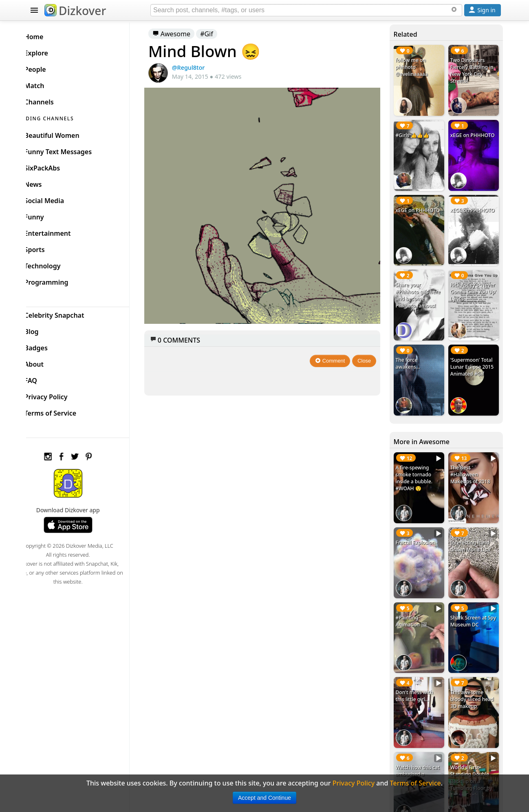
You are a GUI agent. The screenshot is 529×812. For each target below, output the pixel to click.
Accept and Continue (264, 798)
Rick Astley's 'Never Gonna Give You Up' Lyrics (474, 284)
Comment (334, 353)
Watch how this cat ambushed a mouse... (421, 750)
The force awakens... (412, 352)
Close (369, 353)
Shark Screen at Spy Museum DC (471, 602)
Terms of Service (63, 411)
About (47, 362)
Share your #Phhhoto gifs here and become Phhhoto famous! (420, 287)
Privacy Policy (59, 395)
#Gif (219, 34)
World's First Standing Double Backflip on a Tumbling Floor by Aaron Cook (473, 757)
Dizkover (75, 11)
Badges (49, 346)
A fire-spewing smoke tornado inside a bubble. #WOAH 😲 (418, 464)
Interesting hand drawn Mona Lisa (472, 529)
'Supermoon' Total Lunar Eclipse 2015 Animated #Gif (474, 356)
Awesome (184, 34)
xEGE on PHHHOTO (475, 132)
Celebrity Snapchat (67, 313)
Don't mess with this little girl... (418, 674)
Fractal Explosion (419, 526)
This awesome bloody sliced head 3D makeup (474, 678)
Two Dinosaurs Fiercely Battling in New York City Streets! (474, 71)
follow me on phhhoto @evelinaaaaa (415, 67)
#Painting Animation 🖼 (415, 602)
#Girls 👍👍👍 (416, 132)
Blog (45, 330)
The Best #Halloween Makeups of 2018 (472, 461)
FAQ (44, 378)
